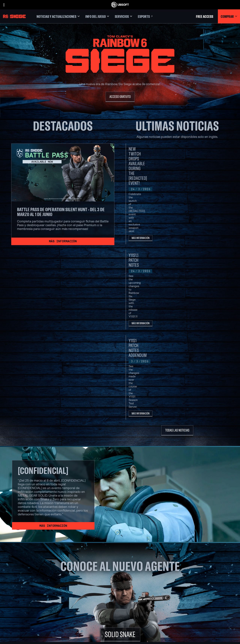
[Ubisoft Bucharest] (89, 583)
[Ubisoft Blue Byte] (89, 579)
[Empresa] (31, 576)
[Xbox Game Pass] (132, 570)
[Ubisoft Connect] (31, 570)
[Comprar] (229, 16)
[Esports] (145, 16)
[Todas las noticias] (177, 289)
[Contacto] (31, 600)
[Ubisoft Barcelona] (89, 575)
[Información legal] (31, 611)
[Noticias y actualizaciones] (58, 16)
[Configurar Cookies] (20, 615)
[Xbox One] (132, 579)
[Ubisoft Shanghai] (89, 605)
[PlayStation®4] (132, 588)
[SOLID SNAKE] (120, 493)
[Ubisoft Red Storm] (89, 592)
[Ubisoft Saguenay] (89, 600)
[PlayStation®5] (132, 583)
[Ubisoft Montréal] (89, 570)
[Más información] (63, 241)
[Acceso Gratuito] (120, 97)
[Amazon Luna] (132, 596)
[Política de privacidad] (31, 604)
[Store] (31, 565)
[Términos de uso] (31, 608)
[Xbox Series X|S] (132, 575)
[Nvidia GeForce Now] (175, 570)
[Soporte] (31, 588)
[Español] (207, 550)
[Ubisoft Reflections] (89, 596)
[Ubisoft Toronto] (89, 609)
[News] (31, 582)
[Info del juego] (97, 16)
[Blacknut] (175, 575)
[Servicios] (123, 16)
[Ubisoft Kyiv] (89, 588)
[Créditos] (89, 613)
